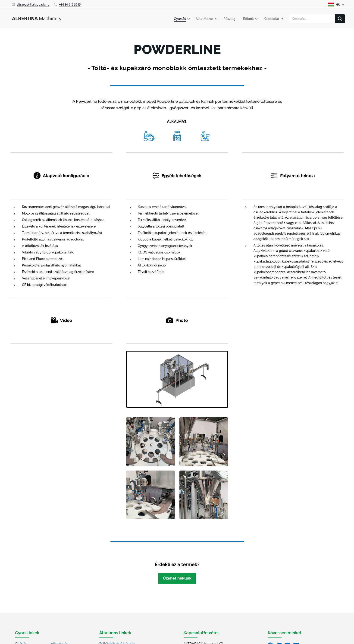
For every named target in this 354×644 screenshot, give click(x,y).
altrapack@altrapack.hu (33, 4)
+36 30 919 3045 (70, 4)
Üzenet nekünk (177, 578)
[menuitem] (178, 19)
